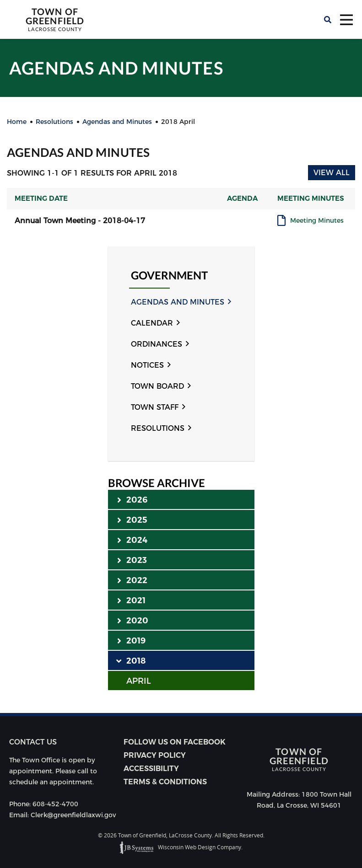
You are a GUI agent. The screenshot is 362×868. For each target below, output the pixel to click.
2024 (132, 540)
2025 (132, 520)
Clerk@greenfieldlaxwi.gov (73, 815)
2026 (132, 499)
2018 (132, 660)
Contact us (33, 742)
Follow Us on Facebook (175, 742)
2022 (132, 580)
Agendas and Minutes (178, 302)
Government (169, 276)
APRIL (139, 681)
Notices (147, 365)
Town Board (157, 386)
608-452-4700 (55, 804)
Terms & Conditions (165, 782)
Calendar (152, 323)
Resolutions (158, 428)
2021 (132, 600)
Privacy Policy (155, 755)
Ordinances (157, 344)
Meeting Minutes (317, 221)
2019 (132, 640)
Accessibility (151, 769)
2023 (132, 560)
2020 (133, 620)
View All (332, 173)
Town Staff (155, 407)
